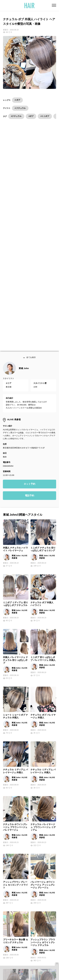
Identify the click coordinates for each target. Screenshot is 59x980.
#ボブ (31, 116)
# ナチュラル (20, 108)
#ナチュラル (16, 116)
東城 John (24, 245)
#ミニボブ (45, 116)
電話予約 (29, 373)
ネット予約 (29, 361)
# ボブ (17, 100)
